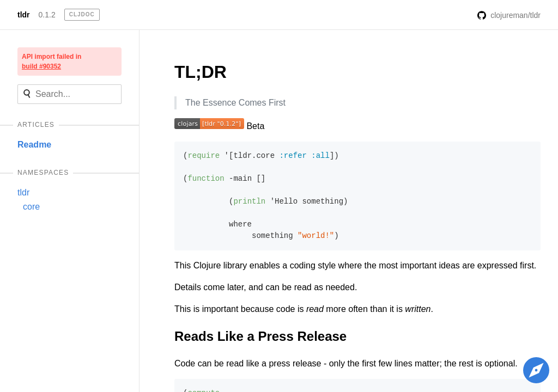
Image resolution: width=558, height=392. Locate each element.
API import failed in (51, 62)
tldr (24, 15)
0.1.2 (47, 15)
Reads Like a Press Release (260, 336)
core (31, 207)
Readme (34, 145)
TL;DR (201, 72)
